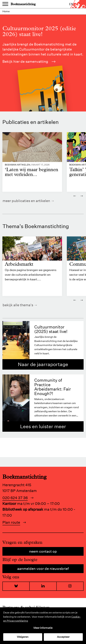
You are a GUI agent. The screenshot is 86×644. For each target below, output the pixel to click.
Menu (5, 4)
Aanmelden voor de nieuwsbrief (43, 569)
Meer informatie (43, 628)
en (71, 4)
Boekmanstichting (23, 4)
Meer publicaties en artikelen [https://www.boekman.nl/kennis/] (26, 201)
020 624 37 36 (15, 498)
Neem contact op (43, 551)
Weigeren (23, 637)
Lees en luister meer (43, 426)
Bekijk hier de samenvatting (29, 61)
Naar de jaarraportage (43, 364)
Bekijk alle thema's (18, 305)
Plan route (11, 522)
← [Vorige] (75, 196)
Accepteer (63, 637)
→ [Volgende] (82, 196)
